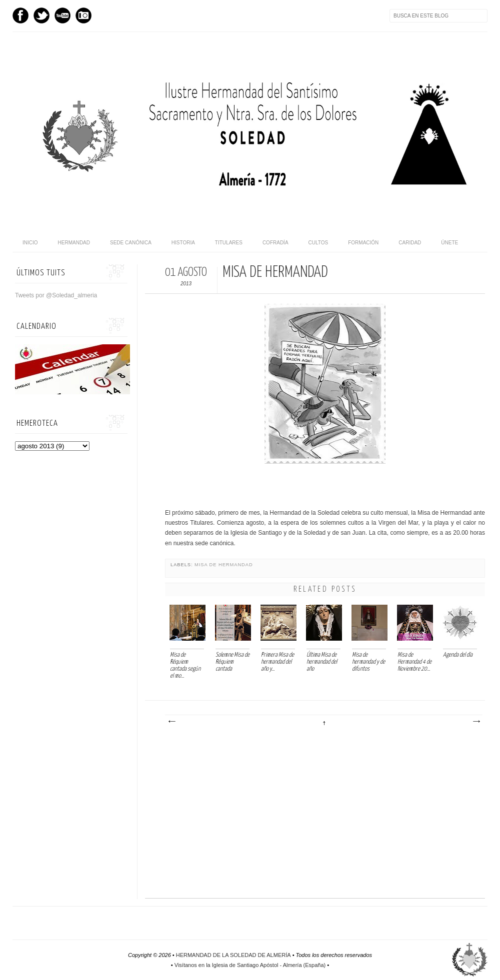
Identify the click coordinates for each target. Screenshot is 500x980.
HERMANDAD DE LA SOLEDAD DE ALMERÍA (233, 955)
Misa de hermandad (224, 565)
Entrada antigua (476, 722)
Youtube (62, 15)
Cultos (318, 243)
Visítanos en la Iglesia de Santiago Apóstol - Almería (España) (250, 965)
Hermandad (74, 243)
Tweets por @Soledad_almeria (56, 295)
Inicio (30, 243)
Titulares (229, 243)
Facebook (20, 15)
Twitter (41, 15)
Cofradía (275, 243)
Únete (449, 243)
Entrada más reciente (171, 722)
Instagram (83, 15)
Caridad (410, 243)
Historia (183, 243)
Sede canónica (131, 243)
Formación (363, 243)
